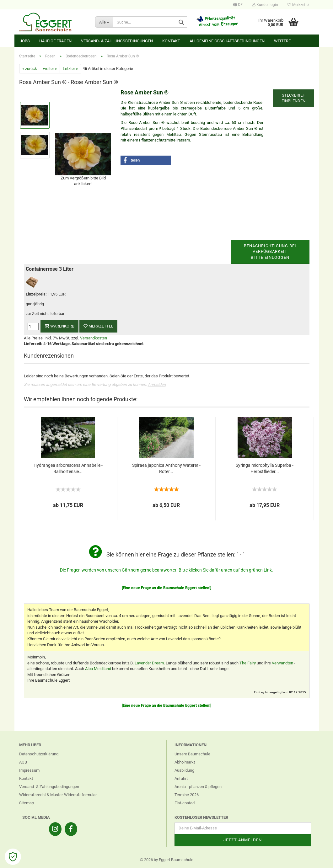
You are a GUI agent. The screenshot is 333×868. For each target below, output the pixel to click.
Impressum (29, 770)
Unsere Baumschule (192, 754)
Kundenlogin (265, 5)
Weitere (282, 41)
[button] (146, 160)
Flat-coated (185, 803)
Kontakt (171, 41)
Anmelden (157, 384)
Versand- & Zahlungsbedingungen (117, 41)
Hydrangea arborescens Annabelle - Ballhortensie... (68, 468)
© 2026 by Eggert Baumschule (167, 860)
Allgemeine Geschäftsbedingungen (227, 41)
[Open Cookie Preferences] (13, 857)
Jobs (25, 41)
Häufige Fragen (55, 41)
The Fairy (248, 663)
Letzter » (70, 69)
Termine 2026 (187, 795)
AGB (23, 762)
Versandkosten (94, 338)
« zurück (30, 69)
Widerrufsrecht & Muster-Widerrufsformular (58, 795)
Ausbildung (184, 770)
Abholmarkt (185, 762)
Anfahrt (181, 778)
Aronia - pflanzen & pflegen (198, 787)
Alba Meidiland (98, 669)
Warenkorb (59, 326)
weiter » (50, 69)
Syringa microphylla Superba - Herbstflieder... (265, 468)
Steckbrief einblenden (293, 98)
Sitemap (27, 803)
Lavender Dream (149, 663)
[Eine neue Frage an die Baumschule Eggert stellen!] (166, 588)
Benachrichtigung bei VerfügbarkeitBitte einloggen (270, 252)
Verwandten (282, 663)
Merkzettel (298, 5)
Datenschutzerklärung (39, 754)
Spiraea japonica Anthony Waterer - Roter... (166, 468)
